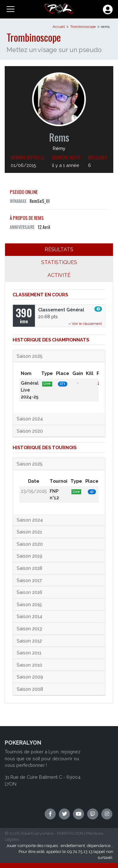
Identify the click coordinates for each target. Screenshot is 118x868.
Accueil (59, 27)
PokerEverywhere (37, 833)
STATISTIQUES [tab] (59, 262)
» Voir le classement (85, 324)
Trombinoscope (83, 27)
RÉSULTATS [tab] (59, 249)
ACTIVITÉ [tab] (59, 275)
